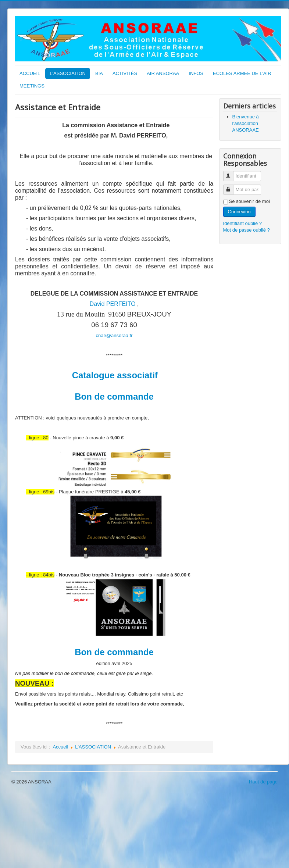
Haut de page (263, 782)
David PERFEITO (113, 304)
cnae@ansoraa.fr (114, 335)
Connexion (239, 212)
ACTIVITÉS (125, 73)
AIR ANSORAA (163, 73)
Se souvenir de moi (249, 201)
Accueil (60, 747)
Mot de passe (231, 187)
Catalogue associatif (115, 375)
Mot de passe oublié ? (247, 230)
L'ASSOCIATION (68, 73)
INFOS (196, 73)
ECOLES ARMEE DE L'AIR (242, 73)
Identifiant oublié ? (243, 223)
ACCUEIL (30, 73)
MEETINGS (32, 86)
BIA (99, 73)
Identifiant (231, 173)
